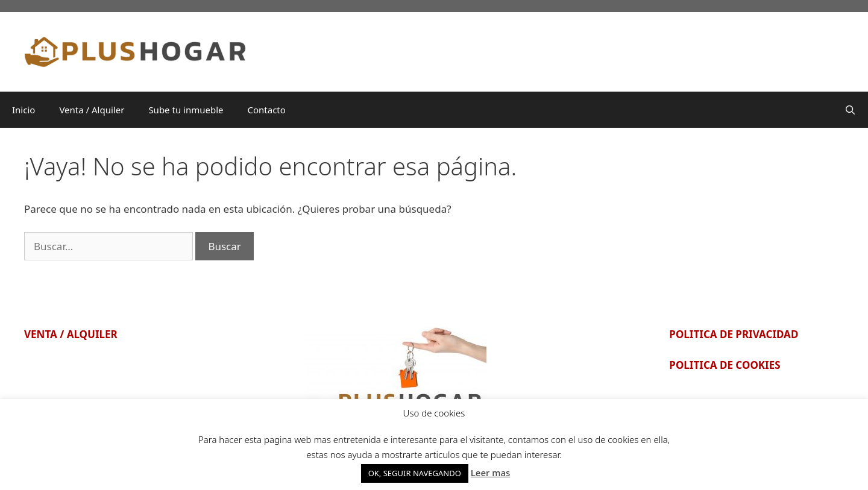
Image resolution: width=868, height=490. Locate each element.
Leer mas (491, 473)
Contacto (267, 110)
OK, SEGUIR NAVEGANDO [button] (415, 473)
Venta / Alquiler (92, 110)
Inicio (24, 110)
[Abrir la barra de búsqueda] (850, 110)
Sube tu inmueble (186, 110)
